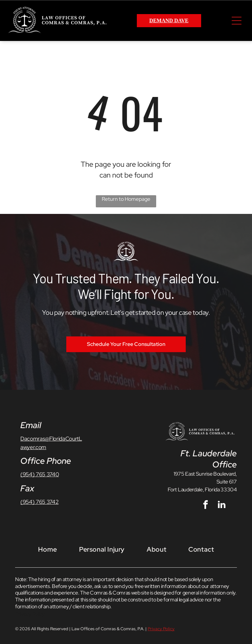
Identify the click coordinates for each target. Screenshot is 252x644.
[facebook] (205, 506)
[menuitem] (48, 549)
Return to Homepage (126, 199)
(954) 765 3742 (39, 502)
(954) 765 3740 (40, 474)
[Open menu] (237, 21)
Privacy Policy (30, 614)
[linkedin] (221, 506)
